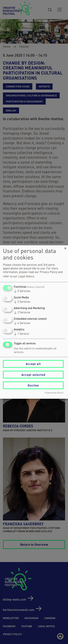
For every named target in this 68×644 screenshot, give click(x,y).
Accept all (33, 364)
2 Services (22, 291)
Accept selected (33, 374)
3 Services (22, 302)
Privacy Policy (49, 272)
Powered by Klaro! (54, 393)
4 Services (22, 323)
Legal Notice (26, 276)
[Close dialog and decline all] (65, 247)
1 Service (21, 334)
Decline (33, 385)
